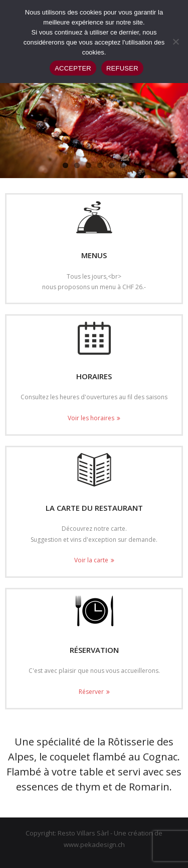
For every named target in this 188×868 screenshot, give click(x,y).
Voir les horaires (91, 418)
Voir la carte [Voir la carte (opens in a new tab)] (91, 560)
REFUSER (122, 68)
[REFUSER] (175, 42)
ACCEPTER (73, 68)
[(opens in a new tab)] (94, 470)
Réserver (91, 692)
